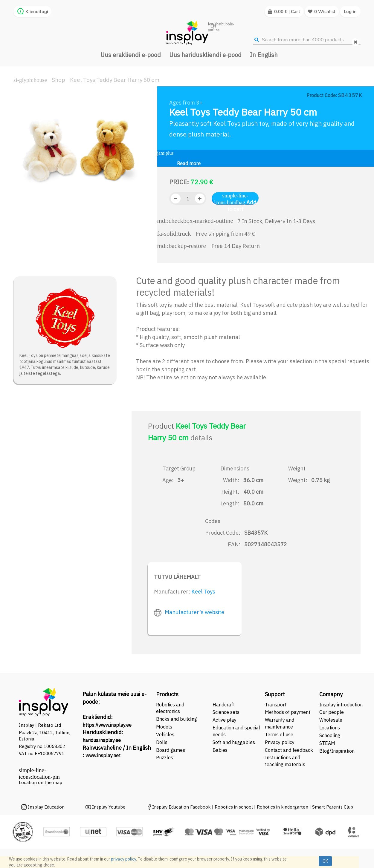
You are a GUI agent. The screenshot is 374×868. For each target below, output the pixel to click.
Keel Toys (203, 592)
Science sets (227, 712)
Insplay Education (46, 807)
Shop (58, 80)
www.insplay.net (103, 755)
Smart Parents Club (333, 807)
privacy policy (123, 859)
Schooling (330, 735)
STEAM (327, 743)
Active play (225, 720)
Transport (276, 705)
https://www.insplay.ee (107, 725)
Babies (220, 750)
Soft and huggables (234, 742)
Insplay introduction (341, 705)
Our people (332, 712)
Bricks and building (177, 719)
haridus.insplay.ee (102, 740)
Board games (171, 750)
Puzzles (165, 757)
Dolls (162, 742)
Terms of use (279, 734)
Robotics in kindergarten (283, 807)
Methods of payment (288, 712)
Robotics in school (234, 807)
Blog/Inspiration (337, 751)
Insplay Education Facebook (181, 807)
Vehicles (165, 734)
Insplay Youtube (109, 807)
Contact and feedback (289, 750)
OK (325, 861)
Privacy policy (280, 742)
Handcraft (224, 705)
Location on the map (41, 782)
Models (164, 727)
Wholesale (331, 720)
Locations (330, 728)
